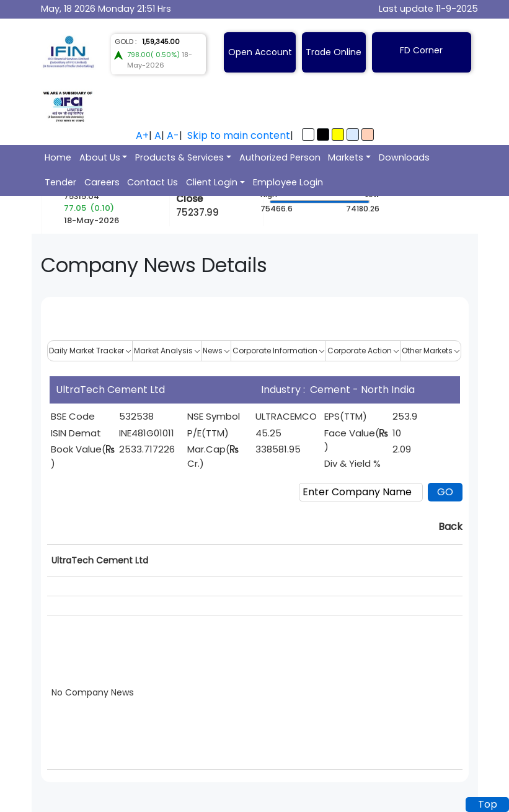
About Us (100, 157)
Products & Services (179, 157)
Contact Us (153, 182)
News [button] (216, 351)
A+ (142, 135)
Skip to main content (239, 135)
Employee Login (288, 182)
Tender (60, 182)
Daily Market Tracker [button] (90, 351)
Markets (346, 157)
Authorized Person (280, 157)
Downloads (404, 157)
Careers (102, 182)
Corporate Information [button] (278, 351)
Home (58, 157)
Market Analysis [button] (167, 351)
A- (173, 135)
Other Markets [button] (431, 351)
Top (488, 804)
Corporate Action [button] (363, 351)
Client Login (212, 182)
